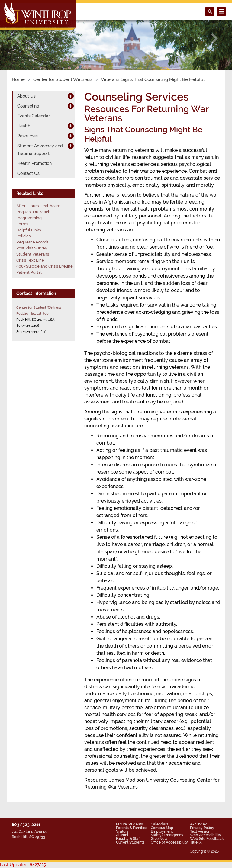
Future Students (129, 824)
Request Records (32, 242)
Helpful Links (29, 230)
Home (18, 79)
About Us (26, 96)
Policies (23, 236)
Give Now (159, 839)
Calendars (159, 824)
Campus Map (162, 828)
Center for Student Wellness (63, 79)
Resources (27, 136)
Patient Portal (29, 272)
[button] (17, 39)
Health (24, 126)
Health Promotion (34, 163)
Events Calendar (34, 116)
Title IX (196, 842)
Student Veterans (33, 254)
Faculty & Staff (128, 839)
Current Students (130, 842)
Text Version (200, 831)
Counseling (28, 106)
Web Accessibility (206, 835)
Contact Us (28, 173)
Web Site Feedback (207, 839)
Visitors (122, 831)
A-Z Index (198, 824)
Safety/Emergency (167, 835)
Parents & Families (132, 828)
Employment (162, 831)
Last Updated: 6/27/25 (23, 865)
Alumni (122, 835)
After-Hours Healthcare (38, 206)
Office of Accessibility (169, 842)
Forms (22, 224)
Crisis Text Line (30, 260)
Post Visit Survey (32, 248)
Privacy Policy (202, 828)
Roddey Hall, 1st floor (33, 313)
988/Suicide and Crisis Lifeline (45, 266)
